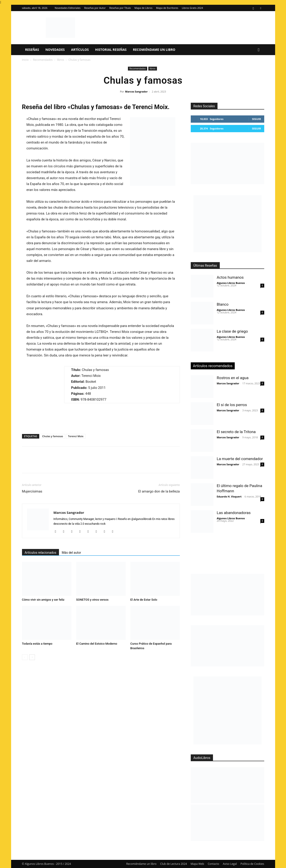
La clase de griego (232, 331)
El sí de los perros (232, 405)
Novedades (55, 50)
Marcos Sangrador (136, 91)
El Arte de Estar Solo (144, 600)
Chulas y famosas (53, 436)
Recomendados (43, 60)
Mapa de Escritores (167, 8)
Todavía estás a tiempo (37, 644)
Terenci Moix (76, 436)
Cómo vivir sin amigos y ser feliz (43, 600)
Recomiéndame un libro (154, 50)
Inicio (25, 60)
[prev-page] (25, 657)
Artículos (80, 50)
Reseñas (32, 50)
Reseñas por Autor (95, 8)
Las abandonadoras (234, 513)
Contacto (213, 864)
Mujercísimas (32, 491)
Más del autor (71, 553)
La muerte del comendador (240, 459)
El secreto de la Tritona (236, 432)
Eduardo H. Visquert (229, 496)
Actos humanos (230, 277)
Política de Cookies (252, 864)
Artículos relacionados (41, 553)
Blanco (223, 304)
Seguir (256, 119)
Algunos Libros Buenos (231, 283)
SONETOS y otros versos (92, 600)
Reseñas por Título (120, 8)
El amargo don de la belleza (159, 491)
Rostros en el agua (233, 378)
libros (60, 60)
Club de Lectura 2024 (174, 864)
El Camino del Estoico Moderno (97, 644)
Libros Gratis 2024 (192, 8)
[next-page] (32, 657)
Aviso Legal (230, 864)
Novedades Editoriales (68, 8)
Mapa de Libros (143, 8)
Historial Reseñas (111, 50)
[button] (259, 50)
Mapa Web (197, 864)
